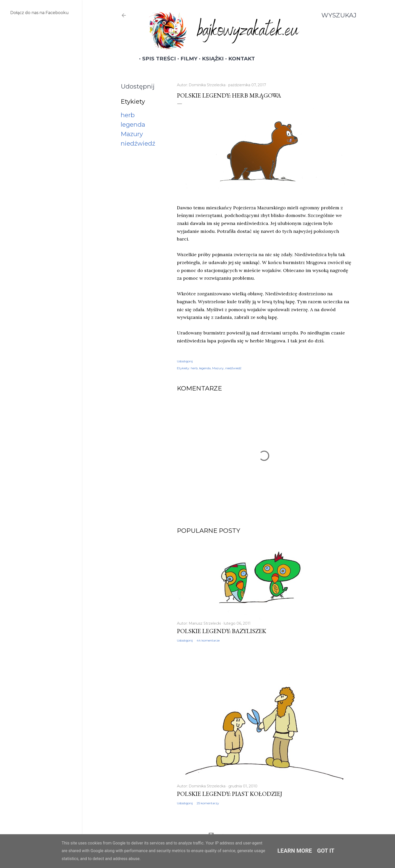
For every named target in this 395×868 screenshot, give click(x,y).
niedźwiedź (138, 143)
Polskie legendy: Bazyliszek (222, 631)
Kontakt (239, 59)
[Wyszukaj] (339, 15)
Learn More (295, 851)
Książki (210, 59)
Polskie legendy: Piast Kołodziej (230, 794)
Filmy (186, 59)
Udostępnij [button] (138, 86)
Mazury (132, 134)
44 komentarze (208, 640)
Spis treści (156, 59)
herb (128, 115)
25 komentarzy (208, 803)
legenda (133, 124)
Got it (326, 851)
